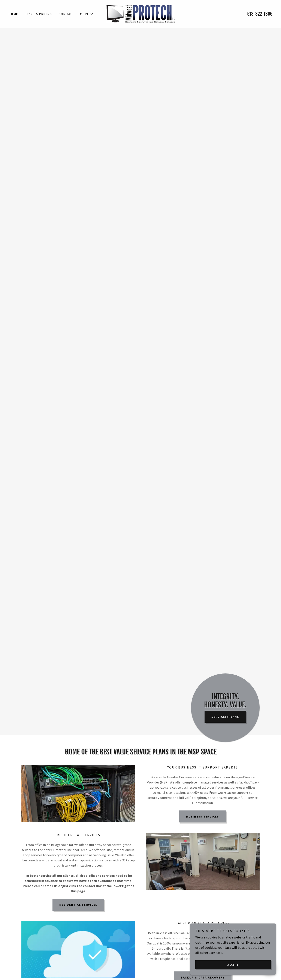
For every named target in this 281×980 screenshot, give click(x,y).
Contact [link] (66, 14)
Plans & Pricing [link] (38, 14)
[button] (87, 14)
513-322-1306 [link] (260, 14)
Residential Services (78, 905)
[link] (140, 13)
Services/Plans (225, 717)
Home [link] (13, 14)
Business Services (203, 816)
